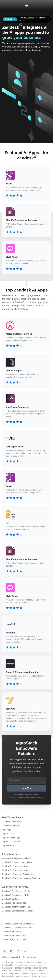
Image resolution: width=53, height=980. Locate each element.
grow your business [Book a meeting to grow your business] (22, 37)
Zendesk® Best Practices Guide (16, 891)
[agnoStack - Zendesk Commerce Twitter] (5, 951)
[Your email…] (27, 780)
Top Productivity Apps (12, 841)
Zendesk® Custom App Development (18, 924)
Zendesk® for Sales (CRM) (14, 936)
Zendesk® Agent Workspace (15, 940)
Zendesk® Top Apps (11, 826)
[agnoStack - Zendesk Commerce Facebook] (18, 951)
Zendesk (11, 27)
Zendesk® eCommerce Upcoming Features (21, 878)
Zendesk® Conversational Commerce (18, 911)
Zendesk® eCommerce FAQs (15, 866)
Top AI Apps (7, 830)
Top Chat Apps (9, 834)
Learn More (27, 788)
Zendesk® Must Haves (12, 822)
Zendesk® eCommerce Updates (16, 870)
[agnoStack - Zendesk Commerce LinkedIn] (25, 951)
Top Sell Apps (8, 845)
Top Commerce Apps (11, 838)
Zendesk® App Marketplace (14, 903)
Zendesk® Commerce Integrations (17, 862)
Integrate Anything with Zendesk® (17, 858)
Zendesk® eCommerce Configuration (18, 874)
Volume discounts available (32, 797)
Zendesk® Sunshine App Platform (17, 928)
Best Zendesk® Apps (13, 817)
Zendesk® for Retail (11, 899)
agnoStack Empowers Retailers (26, 748)
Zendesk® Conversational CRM (16, 895)
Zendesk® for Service (12, 932)
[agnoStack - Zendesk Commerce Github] (11, 951)
